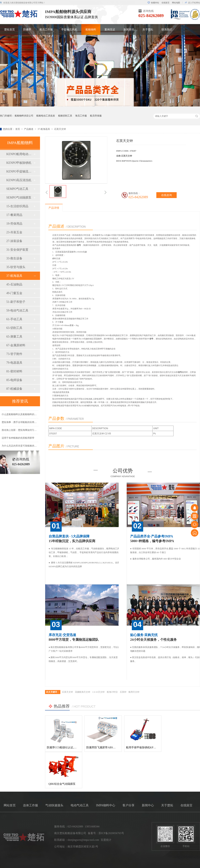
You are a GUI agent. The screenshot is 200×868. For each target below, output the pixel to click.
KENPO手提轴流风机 (20, 171)
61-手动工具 (14, 319)
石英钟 (123, 692)
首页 (18, 129)
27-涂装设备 (14, 241)
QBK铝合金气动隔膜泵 (62, 784)
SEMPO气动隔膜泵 (19, 198)
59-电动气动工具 (17, 311)
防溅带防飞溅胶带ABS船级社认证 (106, 747)
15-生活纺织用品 (17, 206)
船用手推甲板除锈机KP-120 (142, 747)
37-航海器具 (44, 129)
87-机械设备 (14, 389)
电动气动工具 (80, 805)
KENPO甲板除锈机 (19, 163)
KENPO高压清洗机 (19, 180)
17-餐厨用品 (14, 215)
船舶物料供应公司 (24, 116)
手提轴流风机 (69, 29)
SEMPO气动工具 (17, 189)
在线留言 (165, 3)
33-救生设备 (14, 258)
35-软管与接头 (16, 267)
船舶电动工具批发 (46, 116)
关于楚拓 (148, 29)
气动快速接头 (54, 805)
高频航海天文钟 (83, 692)
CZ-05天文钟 (99, 692)
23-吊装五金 (14, 232)
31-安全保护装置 (17, 250)
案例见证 (110, 29)
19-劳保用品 (14, 224)
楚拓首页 (9, 29)
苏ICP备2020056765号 (111, 833)
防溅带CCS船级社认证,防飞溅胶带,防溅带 (71, 747)
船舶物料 (91, 29)
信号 (79, 245)
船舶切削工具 (65, 116)
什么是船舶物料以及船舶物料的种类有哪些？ (25, 415)
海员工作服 (81, 116)
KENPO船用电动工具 (20, 154)
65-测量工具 (14, 337)
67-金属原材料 (16, 345)
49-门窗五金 (14, 293)
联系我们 (167, 29)
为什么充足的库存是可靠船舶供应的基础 (23, 447)
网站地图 (176, 3)
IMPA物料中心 (106, 805)
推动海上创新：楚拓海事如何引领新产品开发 (25, 431)
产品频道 (29, 129)
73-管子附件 (14, 354)
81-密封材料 (14, 371)
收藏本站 (155, 3)
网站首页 (10, 805)
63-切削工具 (14, 328)
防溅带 (27, 29)
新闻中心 (148, 805)
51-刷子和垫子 (16, 302)
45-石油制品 (14, 284)
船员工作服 (46, 29)
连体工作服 (30, 805)
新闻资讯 (129, 29)
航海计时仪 (112, 692)
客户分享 (128, 805)
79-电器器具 (14, 363)
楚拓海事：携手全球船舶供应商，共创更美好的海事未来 (31, 423)
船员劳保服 (96, 116)
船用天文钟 (134, 692)
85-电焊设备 (14, 380)
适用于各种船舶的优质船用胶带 (18, 439)
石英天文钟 (60, 129)
